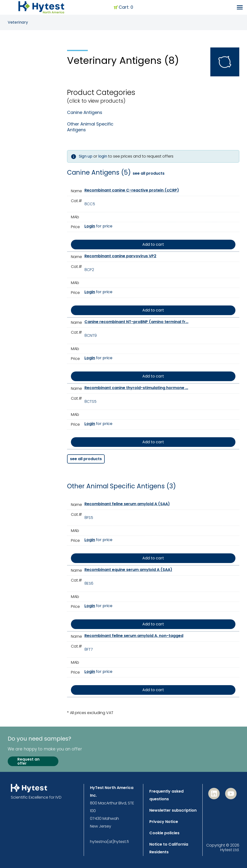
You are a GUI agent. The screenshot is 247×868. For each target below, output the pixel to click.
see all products (149, 173)
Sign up (86, 156)
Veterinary (18, 22)
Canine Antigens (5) (99, 173)
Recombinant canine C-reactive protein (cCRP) (132, 190)
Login (90, 226)
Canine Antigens (85, 113)
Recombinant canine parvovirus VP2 (120, 256)
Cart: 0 (126, 7)
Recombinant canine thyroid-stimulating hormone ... (136, 388)
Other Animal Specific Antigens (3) (121, 486)
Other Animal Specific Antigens (90, 127)
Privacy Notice (164, 822)
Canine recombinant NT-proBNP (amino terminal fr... (136, 322)
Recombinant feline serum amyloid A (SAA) (127, 504)
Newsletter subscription (173, 810)
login (103, 156)
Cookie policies (164, 833)
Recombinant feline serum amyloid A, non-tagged (134, 636)
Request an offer (28, 761)
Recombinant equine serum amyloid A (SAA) (128, 570)
